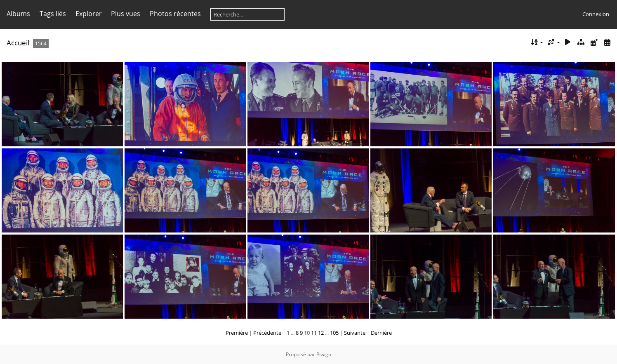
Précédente (267, 333)
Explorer (89, 14)
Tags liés (53, 14)
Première (237, 333)
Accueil (18, 43)
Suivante (355, 333)
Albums (18, 14)
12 (321, 333)
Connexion (596, 14)
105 (334, 333)
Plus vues (126, 14)
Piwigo (324, 354)
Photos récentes (175, 14)
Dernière (381, 333)
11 (314, 333)
